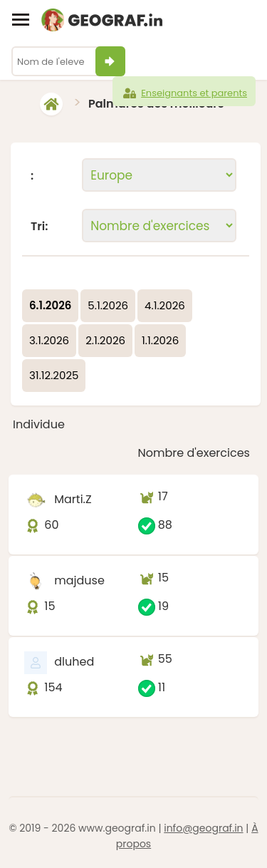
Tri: (39, 227)
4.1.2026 (165, 305)
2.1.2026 (105, 340)
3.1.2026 (49, 340)
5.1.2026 (108, 305)
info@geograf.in (203, 828)
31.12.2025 (54, 375)
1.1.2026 (160, 340)
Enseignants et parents (184, 93)
